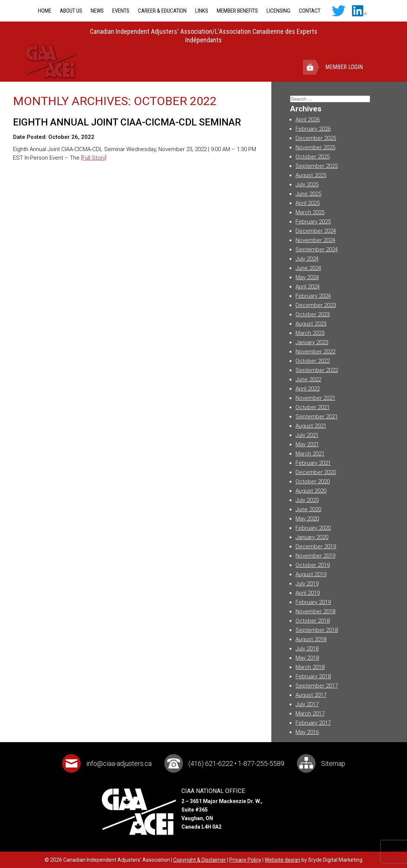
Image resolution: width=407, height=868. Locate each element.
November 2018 (315, 611)
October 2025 (313, 157)
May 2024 (307, 277)
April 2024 (308, 287)
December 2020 (316, 472)
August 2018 (311, 639)
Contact (310, 11)
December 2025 (316, 138)
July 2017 (307, 704)
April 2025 (308, 203)
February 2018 (313, 676)
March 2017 (310, 714)
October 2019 (313, 565)
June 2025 (308, 194)
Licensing (278, 11)
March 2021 (310, 454)
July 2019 (307, 584)
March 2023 (310, 333)
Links (202, 11)
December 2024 (316, 231)
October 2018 (313, 621)
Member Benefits (237, 11)
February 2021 (313, 463)
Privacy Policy (245, 860)
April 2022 (308, 389)
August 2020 (311, 491)
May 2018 (307, 658)
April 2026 (308, 120)
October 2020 (313, 482)
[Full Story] (94, 158)
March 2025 (310, 212)
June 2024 (308, 268)
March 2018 (310, 667)
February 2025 (313, 222)
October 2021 (313, 407)
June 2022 (308, 379)
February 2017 (313, 723)
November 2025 (315, 147)
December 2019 (316, 546)
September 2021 (317, 417)
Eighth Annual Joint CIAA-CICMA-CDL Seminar (127, 122)
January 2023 (312, 342)
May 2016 (307, 732)
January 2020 (312, 537)
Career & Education (162, 11)
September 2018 (317, 630)
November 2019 (315, 556)
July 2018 (307, 649)
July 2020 (307, 500)
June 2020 (308, 509)
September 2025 (317, 166)
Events (121, 11)
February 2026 (313, 129)
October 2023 (313, 314)
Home (45, 11)
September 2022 (317, 370)
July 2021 (307, 435)
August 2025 (311, 175)
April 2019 (308, 593)
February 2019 (313, 602)
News (97, 11)
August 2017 (311, 695)
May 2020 (307, 519)
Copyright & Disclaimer (200, 860)
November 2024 (315, 240)
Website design (282, 860)
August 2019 (311, 574)
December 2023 (316, 305)
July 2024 (307, 259)
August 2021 (311, 426)
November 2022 (315, 352)
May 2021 (307, 444)
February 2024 (313, 296)
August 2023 (311, 324)
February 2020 (313, 528)
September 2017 (317, 686)
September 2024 (317, 249)
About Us (71, 11)
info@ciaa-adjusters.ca (119, 763)
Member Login (344, 67)
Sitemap (333, 763)
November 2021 (315, 398)
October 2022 (313, 361)
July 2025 (307, 185)
